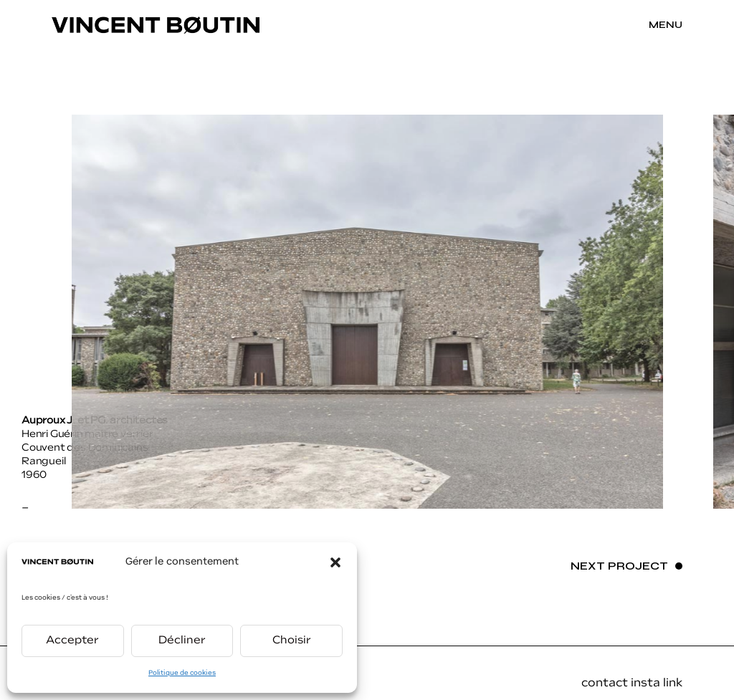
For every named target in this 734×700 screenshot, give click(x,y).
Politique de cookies (182, 673)
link (673, 684)
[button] (335, 562)
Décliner (182, 641)
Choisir (292, 641)
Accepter (72, 641)
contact (605, 684)
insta (647, 684)
